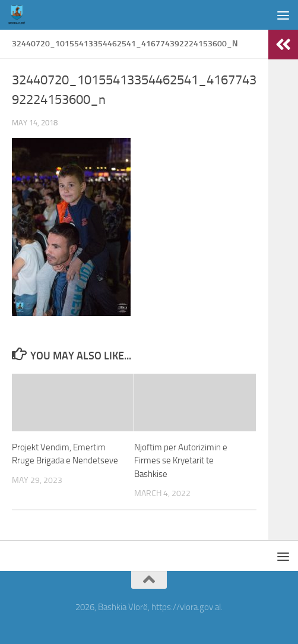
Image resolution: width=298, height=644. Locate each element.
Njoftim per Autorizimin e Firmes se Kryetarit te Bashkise (181, 461)
